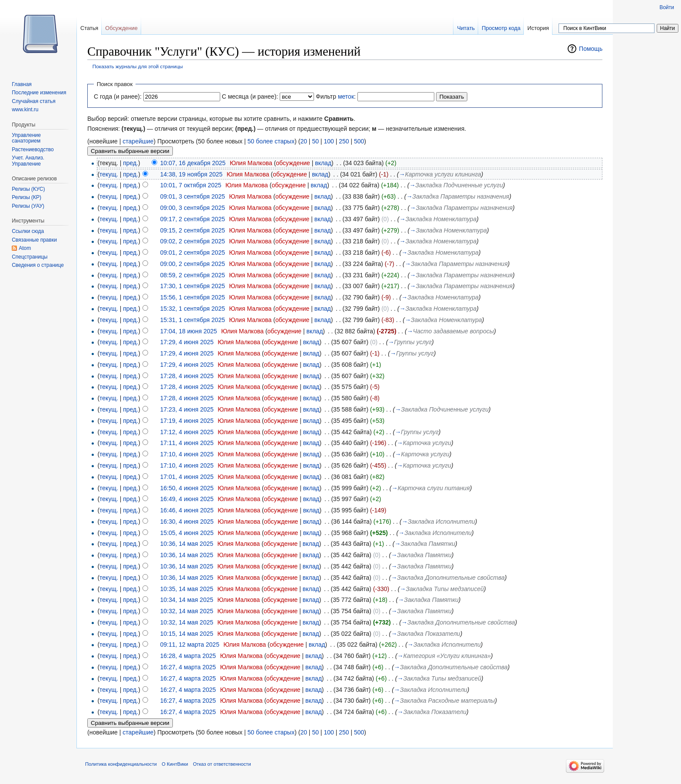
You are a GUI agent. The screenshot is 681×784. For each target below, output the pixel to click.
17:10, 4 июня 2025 (187, 454)
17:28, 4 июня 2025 (187, 376)
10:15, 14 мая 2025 (187, 634)
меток (346, 96)
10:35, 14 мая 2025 (187, 589)
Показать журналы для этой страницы (138, 66)
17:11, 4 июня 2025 (187, 443)
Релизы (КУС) (28, 189)
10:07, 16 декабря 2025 (193, 163)
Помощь (591, 49)
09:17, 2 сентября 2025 (193, 219)
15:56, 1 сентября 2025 (193, 297)
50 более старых (271, 141)
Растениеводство (33, 149)
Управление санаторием (26, 138)
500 (359, 141)
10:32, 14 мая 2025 (187, 611)
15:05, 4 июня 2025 (187, 533)
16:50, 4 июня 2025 (187, 488)
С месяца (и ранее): (250, 96)
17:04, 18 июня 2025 (189, 331)
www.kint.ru (25, 110)
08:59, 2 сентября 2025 (193, 275)
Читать (466, 28)
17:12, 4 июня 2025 (187, 432)
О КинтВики (175, 764)
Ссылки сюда (28, 231)
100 (329, 141)
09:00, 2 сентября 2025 (193, 264)
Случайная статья (33, 101)
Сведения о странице (38, 265)
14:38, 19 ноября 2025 (192, 174)
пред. (131, 163)
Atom (25, 248)
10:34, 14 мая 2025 (187, 600)
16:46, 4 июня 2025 (187, 510)
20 (304, 141)
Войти (667, 7)
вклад (323, 163)
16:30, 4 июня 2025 (187, 522)
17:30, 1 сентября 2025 (193, 286)
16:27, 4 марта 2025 (188, 667)
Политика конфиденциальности (121, 764)
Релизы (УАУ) (28, 206)
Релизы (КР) (26, 197)
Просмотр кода (501, 28)
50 (315, 141)
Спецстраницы (30, 257)
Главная (22, 84)
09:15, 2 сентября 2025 (193, 230)
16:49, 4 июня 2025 (187, 499)
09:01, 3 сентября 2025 (193, 196)
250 (344, 141)
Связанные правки (34, 240)
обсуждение (293, 163)
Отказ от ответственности (222, 764)
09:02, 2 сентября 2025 (193, 241)
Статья (89, 28)
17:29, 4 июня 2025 (187, 342)
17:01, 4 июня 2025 (187, 477)
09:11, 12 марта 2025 (190, 644)
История (538, 28)
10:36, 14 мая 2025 (187, 544)
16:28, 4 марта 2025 (188, 656)
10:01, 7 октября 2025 (191, 185)
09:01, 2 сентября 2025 (193, 252)
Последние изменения (39, 93)
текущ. (109, 174)
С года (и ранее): (118, 96)
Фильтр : (336, 96)
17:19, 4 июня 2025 (187, 421)
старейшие (138, 141)
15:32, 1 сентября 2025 (193, 309)
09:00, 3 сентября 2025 (193, 208)
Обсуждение (121, 28)
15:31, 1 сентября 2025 (193, 320)
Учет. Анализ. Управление (28, 161)
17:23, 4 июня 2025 (187, 409)
